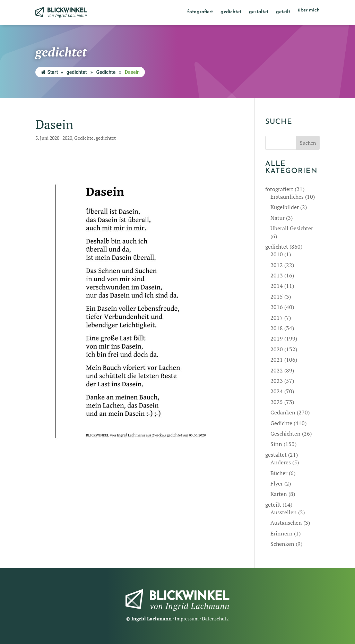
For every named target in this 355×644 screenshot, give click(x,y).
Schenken (282, 544)
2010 (277, 254)
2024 (277, 391)
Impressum (187, 619)
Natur (278, 218)
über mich (309, 10)
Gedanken (283, 412)
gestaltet (259, 12)
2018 (277, 328)
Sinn (276, 444)
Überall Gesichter (292, 228)
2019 (277, 338)
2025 (277, 402)
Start (49, 72)
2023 (277, 381)
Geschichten (285, 433)
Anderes (281, 462)
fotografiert (200, 12)
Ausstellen (284, 512)
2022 (277, 370)
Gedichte (106, 72)
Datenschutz (215, 619)
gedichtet (231, 12)
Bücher (279, 473)
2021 (277, 360)
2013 (277, 275)
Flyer (277, 483)
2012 (277, 265)
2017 (277, 318)
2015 (277, 297)
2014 (277, 286)
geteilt (283, 12)
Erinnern (282, 533)
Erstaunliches (287, 197)
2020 (67, 138)
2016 (277, 307)
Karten (279, 494)
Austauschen (286, 523)
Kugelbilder (285, 207)
